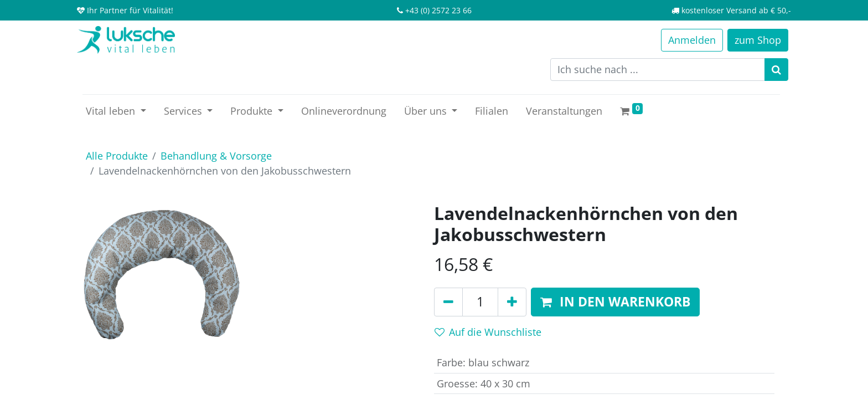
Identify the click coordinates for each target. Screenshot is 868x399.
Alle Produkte (117, 156)
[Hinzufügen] (512, 302)
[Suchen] (776, 70)
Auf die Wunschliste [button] (488, 332)
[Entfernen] (448, 302)
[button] (615, 302)
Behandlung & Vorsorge (216, 156)
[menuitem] (344, 111)
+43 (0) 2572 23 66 (438, 10)
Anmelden (692, 40)
